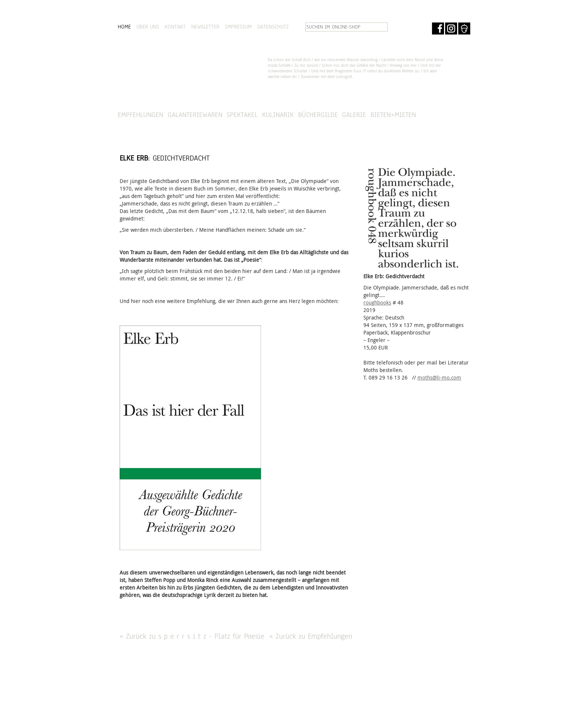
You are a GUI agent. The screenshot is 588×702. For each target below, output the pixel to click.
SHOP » (450, 115)
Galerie (354, 115)
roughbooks (377, 302)
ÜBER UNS (148, 27)
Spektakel (242, 115)
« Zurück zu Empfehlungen (311, 636)
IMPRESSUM (238, 27)
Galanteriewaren (195, 115)
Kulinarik (278, 115)
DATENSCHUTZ (273, 27)
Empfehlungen (140, 115)
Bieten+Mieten (393, 115)
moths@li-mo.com (439, 377)
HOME (124, 27)
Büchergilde (318, 115)
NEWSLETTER (205, 27)
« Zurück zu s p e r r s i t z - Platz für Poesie (192, 636)
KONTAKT (175, 27)
